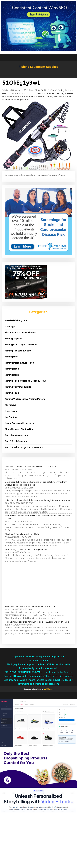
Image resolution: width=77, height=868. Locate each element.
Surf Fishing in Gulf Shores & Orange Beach (26, 549)
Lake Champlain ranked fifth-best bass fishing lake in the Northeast (38, 500)
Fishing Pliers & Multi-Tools (20, 363)
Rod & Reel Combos (16, 441)
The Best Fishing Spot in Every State (22, 534)
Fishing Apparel (14, 339)
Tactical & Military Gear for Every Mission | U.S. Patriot (31, 467)
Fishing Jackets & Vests (18, 351)
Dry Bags (10, 327)
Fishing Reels (12, 369)
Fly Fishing (11, 405)
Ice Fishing (11, 417)
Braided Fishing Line (16, 320)
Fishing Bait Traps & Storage (21, 345)
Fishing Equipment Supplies (38, 67)
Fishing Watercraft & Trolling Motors (25, 399)
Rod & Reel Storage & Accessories (24, 447)
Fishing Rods (12, 375)
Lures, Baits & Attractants (19, 423)
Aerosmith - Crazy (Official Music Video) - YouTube (30, 606)
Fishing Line (11, 357)
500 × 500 (40, 90)
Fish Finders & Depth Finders (21, 333)
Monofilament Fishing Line (19, 429)
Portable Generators (16, 435)
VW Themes (48, 689)
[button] (38, 77)
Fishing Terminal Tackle (18, 387)
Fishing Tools (12, 393)
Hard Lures (11, 411)
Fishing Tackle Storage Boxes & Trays (26, 381)
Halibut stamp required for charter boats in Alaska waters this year (37, 622)
